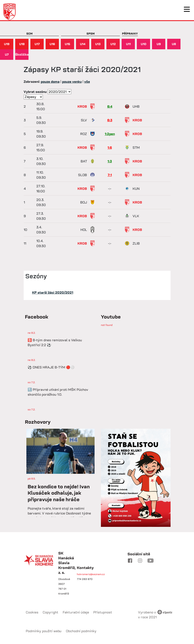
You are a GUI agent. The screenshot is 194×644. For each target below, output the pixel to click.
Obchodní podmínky (81, 631)
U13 (98, 44)
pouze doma (50, 82)
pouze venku (72, 82)
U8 (174, 44)
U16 (52, 44)
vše (87, 82)
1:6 (110, 147)
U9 (159, 44)
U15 (68, 44)
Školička (22, 54)
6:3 (110, 120)
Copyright (50, 612)
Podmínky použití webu (44, 631)
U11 (128, 44)
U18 (22, 44)
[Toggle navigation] (187, 9)
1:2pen (110, 134)
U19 (7, 44)
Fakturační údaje (76, 612)
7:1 (110, 175)
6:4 (110, 106)
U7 (7, 54)
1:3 (110, 161)
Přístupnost (103, 612)
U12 (113, 44)
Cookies (32, 612)
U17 (37, 44)
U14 (83, 44)
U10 (144, 44)
